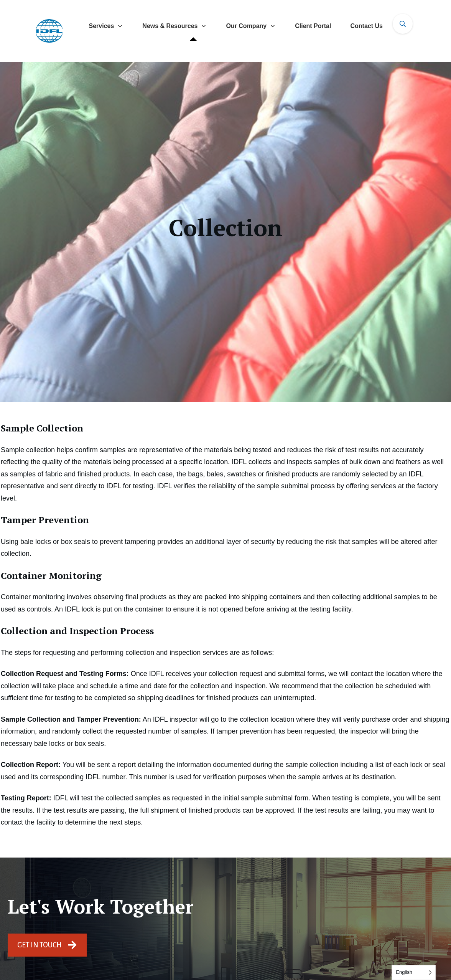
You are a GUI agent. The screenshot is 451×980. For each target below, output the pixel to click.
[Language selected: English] (414, 973)
